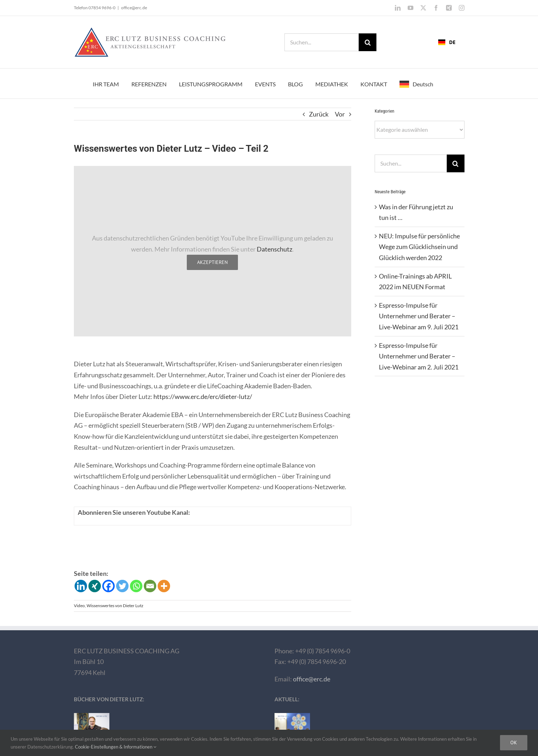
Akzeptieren (212, 262)
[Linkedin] (81, 586)
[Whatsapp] (136, 586)
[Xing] (95, 586)
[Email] (150, 586)
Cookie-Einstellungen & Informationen (116, 747)
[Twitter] (122, 586)
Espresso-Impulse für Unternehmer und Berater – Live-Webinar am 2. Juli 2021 (419, 356)
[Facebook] (108, 586)
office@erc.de (134, 8)
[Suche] (368, 42)
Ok (514, 742)
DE (447, 42)
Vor (340, 114)
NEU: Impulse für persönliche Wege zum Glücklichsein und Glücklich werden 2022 (419, 247)
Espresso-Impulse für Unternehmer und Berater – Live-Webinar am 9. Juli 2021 (419, 316)
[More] (164, 586)
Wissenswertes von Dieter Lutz (115, 606)
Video (79, 606)
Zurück (319, 114)
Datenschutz (275, 249)
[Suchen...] (322, 42)
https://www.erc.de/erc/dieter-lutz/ (203, 396)
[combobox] (447, 42)
